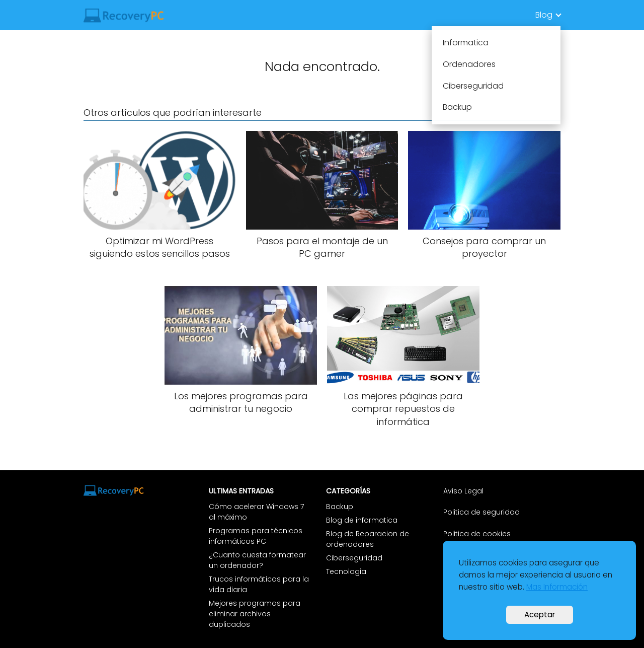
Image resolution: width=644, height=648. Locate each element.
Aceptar (540, 615)
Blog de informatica (362, 520)
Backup (340, 507)
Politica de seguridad (481, 512)
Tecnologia (346, 571)
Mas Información (557, 587)
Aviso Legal (464, 491)
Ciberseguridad (354, 558)
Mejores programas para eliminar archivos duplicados (255, 614)
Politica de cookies (477, 534)
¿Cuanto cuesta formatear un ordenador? (257, 560)
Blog (544, 15)
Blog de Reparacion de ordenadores (368, 539)
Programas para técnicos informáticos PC (256, 536)
